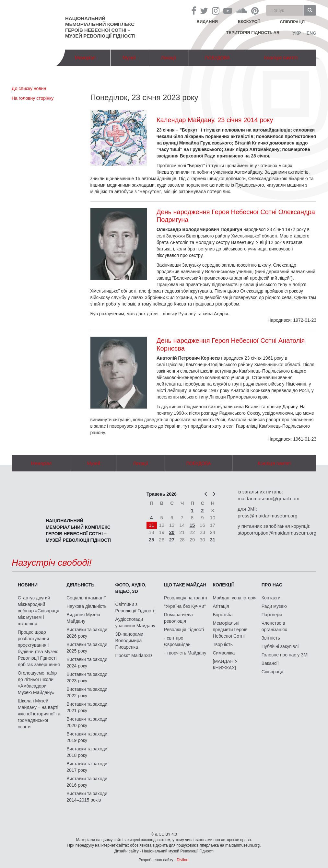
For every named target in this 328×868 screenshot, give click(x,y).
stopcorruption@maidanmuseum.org (277, 533)
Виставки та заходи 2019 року (87, 737)
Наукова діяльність (87, 606)
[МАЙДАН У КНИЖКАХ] (225, 665)
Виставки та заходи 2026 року (87, 633)
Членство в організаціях (274, 626)
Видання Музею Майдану (83, 618)
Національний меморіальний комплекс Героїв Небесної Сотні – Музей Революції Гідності (100, 27)
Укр (297, 33)
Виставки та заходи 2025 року (87, 648)
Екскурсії (249, 22)
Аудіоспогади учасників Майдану (135, 622)
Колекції (223, 585)
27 (172, 540)
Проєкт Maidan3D (134, 655)
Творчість (223, 644)
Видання (207, 22)
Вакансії (270, 663)
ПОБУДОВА (217, 58)
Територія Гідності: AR (253, 33)
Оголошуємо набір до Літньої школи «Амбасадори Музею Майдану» (37, 683)
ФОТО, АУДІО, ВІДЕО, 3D (131, 588)
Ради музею (274, 606)
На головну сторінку (33, 98)
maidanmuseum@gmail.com (268, 498)
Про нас (272, 585)
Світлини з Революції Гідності (135, 608)
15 (192, 525)
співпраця (292, 22)
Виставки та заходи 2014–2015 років (87, 797)
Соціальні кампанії (86, 598)
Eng (311, 33)
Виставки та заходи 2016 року (87, 782)
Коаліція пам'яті (281, 58)
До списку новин (29, 88)
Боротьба (223, 615)
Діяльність (80, 585)
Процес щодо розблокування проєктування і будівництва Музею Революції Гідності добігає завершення (39, 648)
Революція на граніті (186, 598)
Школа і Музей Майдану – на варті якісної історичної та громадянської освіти (39, 714)
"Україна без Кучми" (185, 606)
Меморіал (85, 58)
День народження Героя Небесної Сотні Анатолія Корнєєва (231, 344)
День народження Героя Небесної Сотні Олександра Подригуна (236, 216)
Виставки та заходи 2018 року (87, 752)
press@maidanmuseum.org (267, 516)
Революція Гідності (184, 630)
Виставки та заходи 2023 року (87, 677)
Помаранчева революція (178, 618)
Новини (28, 585)
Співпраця (272, 672)
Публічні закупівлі (280, 646)
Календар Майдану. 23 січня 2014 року (215, 120)
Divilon (182, 860)
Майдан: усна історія (234, 598)
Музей (129, 58)
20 (172, 532)
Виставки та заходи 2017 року (87, 767)
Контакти (271, 598)
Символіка (224, 653)
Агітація (221, 606)
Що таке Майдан (185, 585)
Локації (169, 58)
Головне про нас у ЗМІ (285, 655)
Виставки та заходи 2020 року (87, 722)
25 (152, 540)
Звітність (271, 638)
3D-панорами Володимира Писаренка (129, 641)
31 (213, 540)
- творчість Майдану (185, 653)
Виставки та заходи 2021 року (87, 707)
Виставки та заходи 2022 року (87, 692)
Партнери (272, 615)
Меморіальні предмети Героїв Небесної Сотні (230, 630)
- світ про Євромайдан (177, 641)
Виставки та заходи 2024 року (87, 663)
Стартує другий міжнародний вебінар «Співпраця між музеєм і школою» (39, 611)
